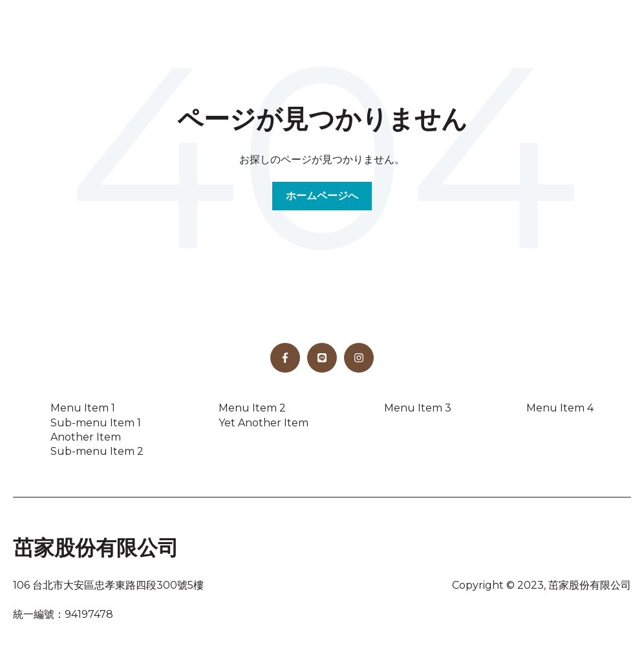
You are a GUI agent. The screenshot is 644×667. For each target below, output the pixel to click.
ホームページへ (322, 196)
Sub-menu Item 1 (96, 423)
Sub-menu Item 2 (97, 451)
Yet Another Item (263, 423)
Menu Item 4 (560, 408)
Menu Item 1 (83, 408)
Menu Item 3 (418, 408)
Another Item (86, 437)
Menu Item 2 (252, 408)
